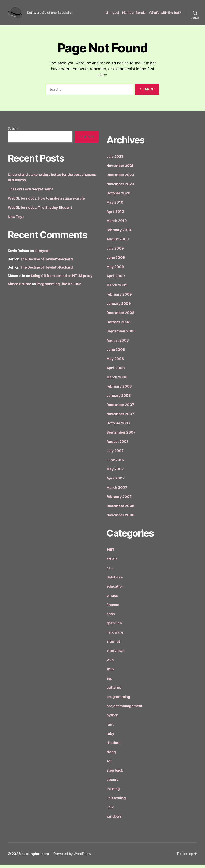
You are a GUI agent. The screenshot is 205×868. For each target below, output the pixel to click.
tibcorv (113, 783)
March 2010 (117, 224)
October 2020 (118, 197)
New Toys (16, 220)
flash (111, 617)
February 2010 (119, 233)
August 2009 (118, 242)
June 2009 (116, 261)
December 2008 (121, 316)
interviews (115, 654)
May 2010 (115, 206)
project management (124, 709)
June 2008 (116, 353)
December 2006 (121, 509)
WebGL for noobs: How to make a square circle (46, 202)
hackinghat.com (35, 857)
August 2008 (118, 344)
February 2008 (119, 390)
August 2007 (118, 445)
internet (113, 645)
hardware (115, 636)
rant (110, 728)
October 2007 (118, 426)
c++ (110, 571)
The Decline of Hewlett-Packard (46, 262)
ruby (110, 737)
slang (111, 755)
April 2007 (116, 482)
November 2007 (120, 417)
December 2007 (120, 408)
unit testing (116, 801)
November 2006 (121, 518)
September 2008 (121, 334)
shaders (113, 746)
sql (109, 764)
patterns (114, 691)
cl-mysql (112, 14)
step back (115, 774)
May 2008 (115, 362)
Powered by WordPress (72, 857)
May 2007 (115, 472)
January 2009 (119, 307)
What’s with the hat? (165, 14)
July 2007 (115, 454)
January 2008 (119, 399)
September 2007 (121, 436)
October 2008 (119, 325)
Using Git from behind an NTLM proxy (62, 279)
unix (110, 810)
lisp (110, 682)
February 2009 (119, 298)
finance (113, 608)
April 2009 (116, 279)
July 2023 (115, 160)
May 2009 (115, 270)
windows (114, 820)
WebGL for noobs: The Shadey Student (40, 211)
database (115, 581)
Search (13, 132)
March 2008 (117, 380)
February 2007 (119, 500)
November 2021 (120, 169)
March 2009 (117, 288)
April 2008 (116, 371)
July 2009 (115, 252)
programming (118, 700)
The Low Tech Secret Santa (31, 192)
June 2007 (116, 463)
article (112, 562)
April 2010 (115, 215)
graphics (114, 626)
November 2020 (120, 187)
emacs (112, 599)
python (112, 718)
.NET (111, 553)
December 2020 (120, 178)
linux (111, 672)
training (113, 792)
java (110, 663)
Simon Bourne (19, 287)
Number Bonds (134, 14)
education (115, 590)
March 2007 (117, 491)
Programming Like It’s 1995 (59, 287)
